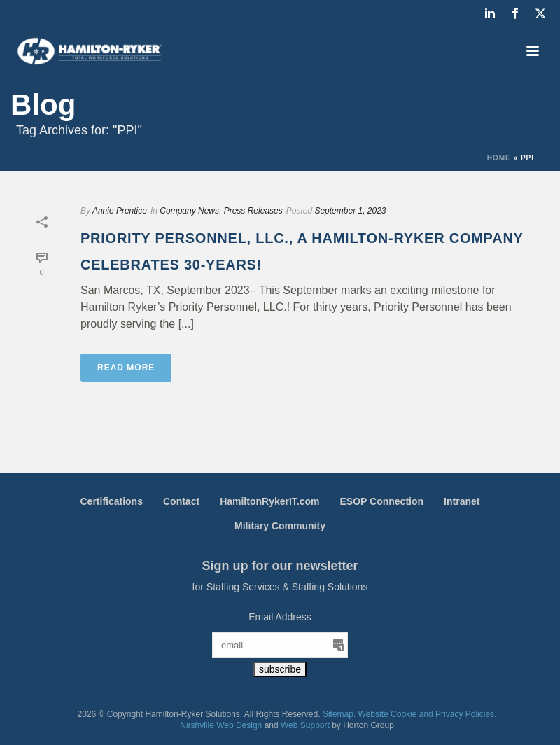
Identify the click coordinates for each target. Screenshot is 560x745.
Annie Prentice (120, 211)
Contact (181, 501)
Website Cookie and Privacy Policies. (428, 714)
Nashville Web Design (221, 725)
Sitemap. (339, 714)
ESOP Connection (382, 501)
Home (499, 158)
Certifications (112, 501)
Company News (189, 211)
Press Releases (253, 211)
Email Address (280, 617)
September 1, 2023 (350, 211)
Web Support (305, 725)
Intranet (462, 501)
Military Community (280, 526)
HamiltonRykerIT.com (269, 501)
